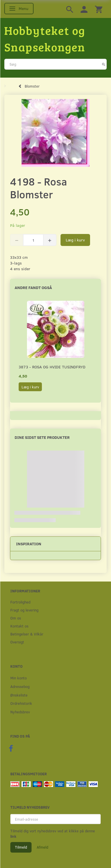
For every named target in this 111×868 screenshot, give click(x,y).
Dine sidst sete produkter (42, 437)
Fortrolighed (20, 602)
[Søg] (104, 64)
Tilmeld (21, 847)
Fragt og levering (24, 610)
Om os (16, 618)
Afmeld (42, 847)
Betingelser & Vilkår (27, 634)
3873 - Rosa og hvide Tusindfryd (52, 367)
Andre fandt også (33, 287)
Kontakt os (19, 626)
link (13, 836)
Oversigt (17, 642)
